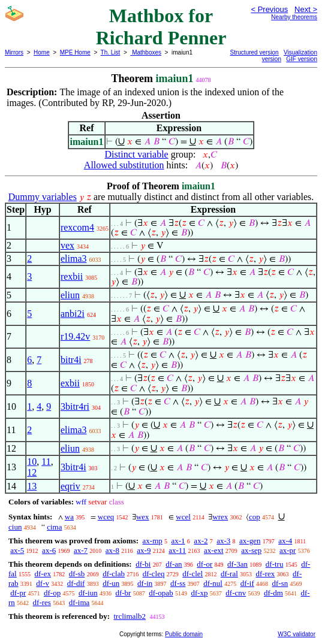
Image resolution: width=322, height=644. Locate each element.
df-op (52, 593)
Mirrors (14, 52)
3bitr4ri (75, 406)
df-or (204, 564)
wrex (220, 517)
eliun (70, 295)
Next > (306, 9)
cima (54, 527)
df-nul (213, 583)
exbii (70, 383)
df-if (247, 583)
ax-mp (153, 541)
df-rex (266, 574)
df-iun (88, 593)
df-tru (275, 564)
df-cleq (154, 574)
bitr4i (71, 360)
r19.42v (75, 336)
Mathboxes (146, 52)
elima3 (74, 258)
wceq (106, 517)
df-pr (18, 593)
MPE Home (75, 52)
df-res (42, 602)
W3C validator (297, 634)
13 (32, 486)
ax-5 (17, 550)
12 (32, 472)
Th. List (111, 52)
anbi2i (73, 314)
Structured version (255, 52)
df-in (145, 583)
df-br (123, 593)
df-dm (273, 593)
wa (69, 517)
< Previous (269, 9)
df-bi (143, 564)
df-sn (280, 583)
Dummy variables (43, 197)
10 (32, 462)
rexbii (72, 276)
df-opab (161, 593)
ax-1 (178, 541)
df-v (43, 583)
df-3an (237, 564)
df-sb (77, 574)
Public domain (184, 634)
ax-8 (112, 550)
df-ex (42, 574)
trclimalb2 (129, 616)
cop (255, 517)
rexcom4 (77, 227)
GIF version (302, 59)
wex (143, 517)
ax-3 (223, 541)
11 (46, 462)
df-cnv (236, 593)
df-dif (76, 583)
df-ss (178, 583)
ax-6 (49, 550)
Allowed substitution (124, 165)
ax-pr (288, 550)
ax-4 (285, 541)
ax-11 (177, 550)
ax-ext (213, 550)
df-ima (79, 602)
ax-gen (250, 541)
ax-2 (201, 541)
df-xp (199, 593)
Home (42, 52)
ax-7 (81, 550)
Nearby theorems (294, 17)
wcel (183, 517)
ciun (15, 527)
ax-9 (144, 550)
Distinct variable (137, 154)
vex (67, 245)
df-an (174, 564)
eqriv (70, 486)
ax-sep (251, 550)
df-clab (114, 574)
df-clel (192, 574)
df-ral (229, 574)
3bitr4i (73, 467)
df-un (111, 583)
